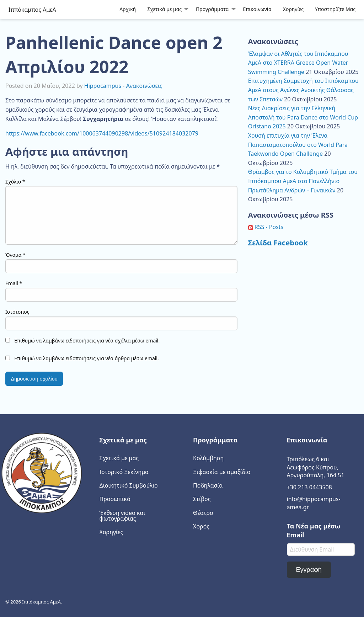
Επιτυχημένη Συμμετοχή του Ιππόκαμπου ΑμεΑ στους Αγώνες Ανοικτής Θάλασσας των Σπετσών (303, 90)
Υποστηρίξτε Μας (335, 9)
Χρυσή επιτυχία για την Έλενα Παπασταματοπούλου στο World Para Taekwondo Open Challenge (298, 145)
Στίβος (202, 499)
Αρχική (128, 9)
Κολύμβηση (208, 458)
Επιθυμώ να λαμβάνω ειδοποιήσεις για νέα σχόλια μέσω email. (87, 341)
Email (14, 283)
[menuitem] (128, 9)
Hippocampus (103, 86)
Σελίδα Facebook (278, 243)
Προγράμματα (212, 9)
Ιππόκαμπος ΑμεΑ (32, 10)
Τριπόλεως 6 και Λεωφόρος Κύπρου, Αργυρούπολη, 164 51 (316, 467)
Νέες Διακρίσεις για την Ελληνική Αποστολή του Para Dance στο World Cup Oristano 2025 (303, 117)
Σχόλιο (15, 182)
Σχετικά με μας (164, 9)
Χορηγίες (293, 9)
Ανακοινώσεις (144, 86)
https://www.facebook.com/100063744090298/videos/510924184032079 (102, 133)
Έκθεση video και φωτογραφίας (122, 516)
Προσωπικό (115, 499)
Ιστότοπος (17, 312)
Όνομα (15, 255)
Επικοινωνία (257, 9)
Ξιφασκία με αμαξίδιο (222, 472)
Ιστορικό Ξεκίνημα (124, 472)
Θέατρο (203, 513)
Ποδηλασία (208, 485)
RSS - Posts (266, 227)
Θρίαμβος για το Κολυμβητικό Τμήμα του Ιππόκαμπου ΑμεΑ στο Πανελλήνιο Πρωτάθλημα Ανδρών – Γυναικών (303, 181)
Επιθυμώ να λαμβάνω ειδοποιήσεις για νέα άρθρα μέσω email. (87, 358)
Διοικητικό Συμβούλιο (129, 485)
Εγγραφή (309, 570)
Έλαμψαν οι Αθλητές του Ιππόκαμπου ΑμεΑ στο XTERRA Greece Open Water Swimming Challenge (298, 63)
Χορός (201, 526)
